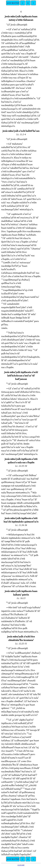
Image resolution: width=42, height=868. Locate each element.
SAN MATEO (13, 3)
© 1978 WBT (21, 865)
